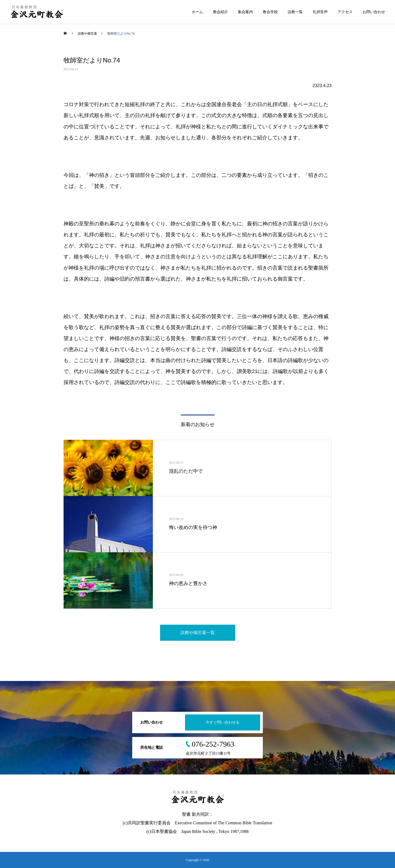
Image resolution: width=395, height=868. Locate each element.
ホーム (197, 12)
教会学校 (270, 12)
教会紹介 (220, 12)
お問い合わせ (374, 12)
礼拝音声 (320, 12)
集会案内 (245, 12)
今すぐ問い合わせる (223, 722)
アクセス (345, 12)
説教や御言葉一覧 (198, 633)
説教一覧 (295, 12)
